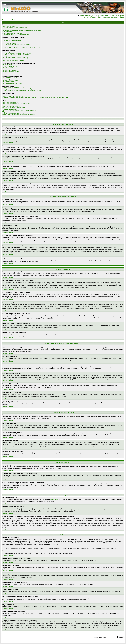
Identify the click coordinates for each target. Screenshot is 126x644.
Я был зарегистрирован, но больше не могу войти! (16, 35)
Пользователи (104, 16)
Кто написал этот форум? (9, 95)
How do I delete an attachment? (11, 105)
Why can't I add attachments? (10, 109)
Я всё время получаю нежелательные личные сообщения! (18, 89)
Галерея (86, 17)
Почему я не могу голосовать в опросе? (13, 60)
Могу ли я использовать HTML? (11, 66)
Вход (122, 17)
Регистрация (120, 16)
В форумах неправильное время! (12, 40)
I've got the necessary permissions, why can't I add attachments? (19, 111)
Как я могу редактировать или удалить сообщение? (17, 53)
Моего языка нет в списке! (10, 43)
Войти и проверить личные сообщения (108, 17)
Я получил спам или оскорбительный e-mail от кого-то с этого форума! (22, 90)
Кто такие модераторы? (9, 79)
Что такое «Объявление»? (10, 70)
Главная (5, 4)
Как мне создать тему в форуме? (12, 52)
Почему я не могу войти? (9, 26)
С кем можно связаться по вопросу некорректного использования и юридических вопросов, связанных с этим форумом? (36, 98)
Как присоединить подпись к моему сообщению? (16, 55)
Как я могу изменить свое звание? (12, 46)
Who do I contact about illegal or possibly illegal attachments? (19, 115)
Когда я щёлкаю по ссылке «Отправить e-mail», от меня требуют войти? (22, 47)
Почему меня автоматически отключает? (14, 29)
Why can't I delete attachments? (11, 112)
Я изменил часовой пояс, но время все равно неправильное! (19, 42)
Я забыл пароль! (7, 32)
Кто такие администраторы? (10, 78)
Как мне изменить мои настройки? (12, 39)
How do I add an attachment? (10, 102)
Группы (112, 16)
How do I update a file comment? (11, 106)
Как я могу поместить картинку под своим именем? (16, 45)
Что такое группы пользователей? (12, 80)
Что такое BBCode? (8, 65)
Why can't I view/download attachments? (13, 113)
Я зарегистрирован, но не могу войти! (13, 33)
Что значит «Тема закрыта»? (10, 73)
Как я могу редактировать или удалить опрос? (15, 57)
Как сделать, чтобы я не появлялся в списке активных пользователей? (22, 30)
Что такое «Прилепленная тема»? (12, 72)
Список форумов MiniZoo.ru (10, 20)
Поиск (97, 16)
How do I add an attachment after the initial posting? (16, 104)
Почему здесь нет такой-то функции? (13, 96)
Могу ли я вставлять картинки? (11, 69)
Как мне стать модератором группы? (13, 83)
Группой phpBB (54, 499)
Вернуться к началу (8, 134)
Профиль (93, 17)
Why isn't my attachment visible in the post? (14, 108)
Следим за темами (83, 16)
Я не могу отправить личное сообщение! (14, 88)
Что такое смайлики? (8, 68)
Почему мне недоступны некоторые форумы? (15, 59)
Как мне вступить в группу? (10, 82)
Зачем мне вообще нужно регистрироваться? (15, 28)
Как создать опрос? (8, 56)
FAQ (91, 16)
